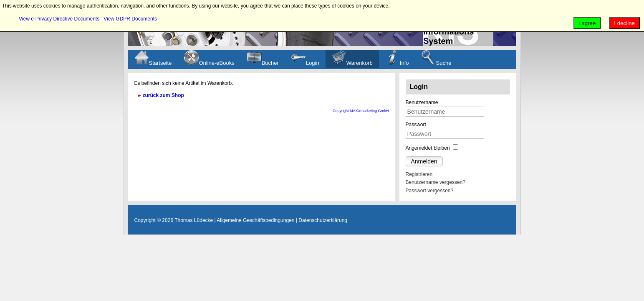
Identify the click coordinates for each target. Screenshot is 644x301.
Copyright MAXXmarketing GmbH (361, 111)
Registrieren (419, 174)
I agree (587, 23)
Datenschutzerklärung (323, 220)
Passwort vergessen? (430, 191)
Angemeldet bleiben (428, 148)
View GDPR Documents (130, 19)
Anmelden (424, 161)
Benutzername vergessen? (436, 182)
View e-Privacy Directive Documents (59, 19)
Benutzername (422, 102)
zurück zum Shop (163, 95)
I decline (624, 23)
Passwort (416, 125)
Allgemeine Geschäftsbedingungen (255, 220)
